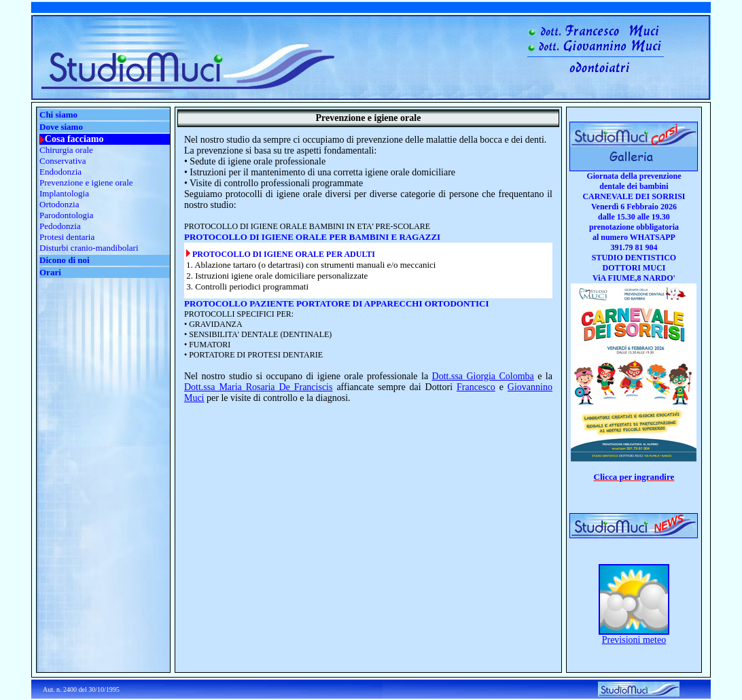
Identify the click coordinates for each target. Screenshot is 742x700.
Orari (50, 272)
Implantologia (64, 193)
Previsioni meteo (634, 640)
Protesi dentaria (67, 237)
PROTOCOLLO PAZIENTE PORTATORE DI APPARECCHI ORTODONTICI (337, 303)
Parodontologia (66, 215)
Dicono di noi (65, 260)
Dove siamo (61, 127)
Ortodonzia (59, 204)
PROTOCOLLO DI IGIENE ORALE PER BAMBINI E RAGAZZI (312, 237)
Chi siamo (58, 115)
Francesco (476, 387)
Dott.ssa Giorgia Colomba (483, 376)
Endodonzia (60, 172)
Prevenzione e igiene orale (86, 182)
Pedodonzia (60, 226)
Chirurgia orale (66, 150)
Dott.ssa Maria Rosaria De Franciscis (259, 387)
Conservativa (63, 161)
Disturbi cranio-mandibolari (89, 248)
